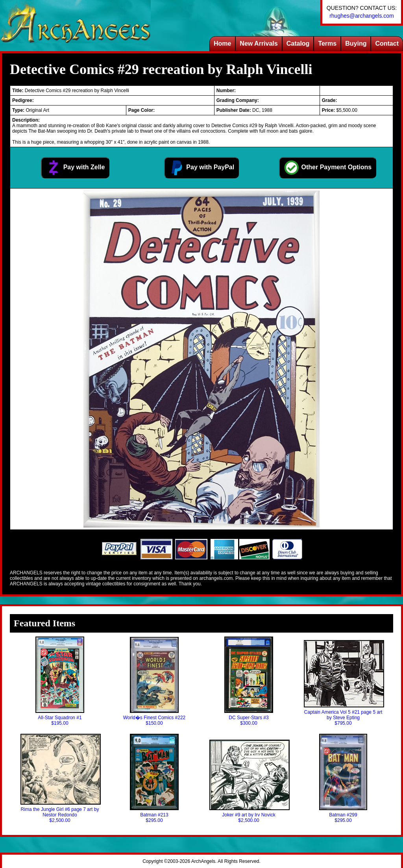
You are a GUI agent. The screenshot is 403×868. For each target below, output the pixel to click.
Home (222, 43)
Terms (327, 43)
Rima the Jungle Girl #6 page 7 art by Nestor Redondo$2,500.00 (60, 778)
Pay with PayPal (201, 168)
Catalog (298, 43)
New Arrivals (259, 43)
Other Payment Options (328, 168)
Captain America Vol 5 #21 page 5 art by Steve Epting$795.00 (343, 683)
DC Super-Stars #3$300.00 (249, 681)
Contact (387, 43)
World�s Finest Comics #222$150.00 (154, 681)
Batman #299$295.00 (343, 778)
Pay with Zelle (75, 168)
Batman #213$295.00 (154, 778)
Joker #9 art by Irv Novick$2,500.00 (249, 781)
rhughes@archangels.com (362, 16)
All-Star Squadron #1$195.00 (60, 681)
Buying (356, 43)
